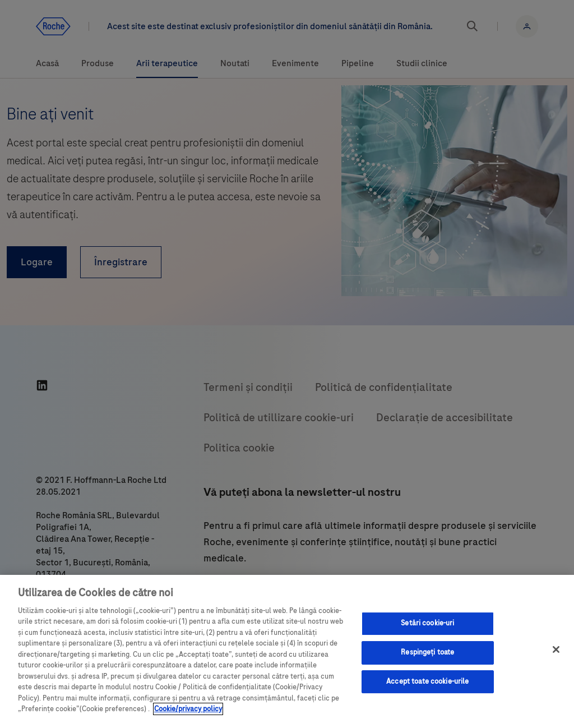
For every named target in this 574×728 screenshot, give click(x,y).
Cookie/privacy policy (188, 709)
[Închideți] (556, 649)
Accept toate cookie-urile (427, 681)
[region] (287, 651)
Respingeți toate (427, 652)
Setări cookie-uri (427, 624)
